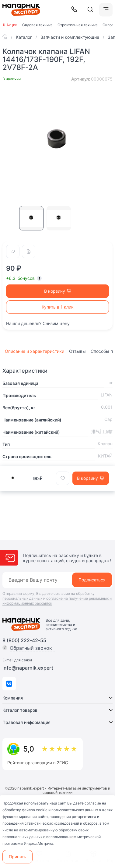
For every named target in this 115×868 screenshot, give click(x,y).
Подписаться (92, 580)
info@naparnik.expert (28, 668)
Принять (17, 857)
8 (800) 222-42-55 (24, 640)
